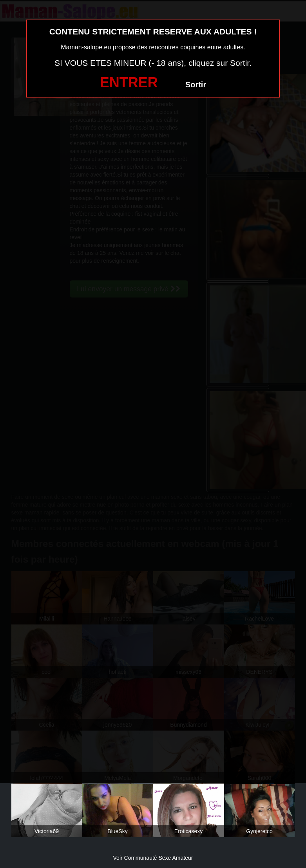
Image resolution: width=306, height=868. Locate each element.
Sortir (196, 85)
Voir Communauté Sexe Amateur (153, 858)
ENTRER (129, 82)
